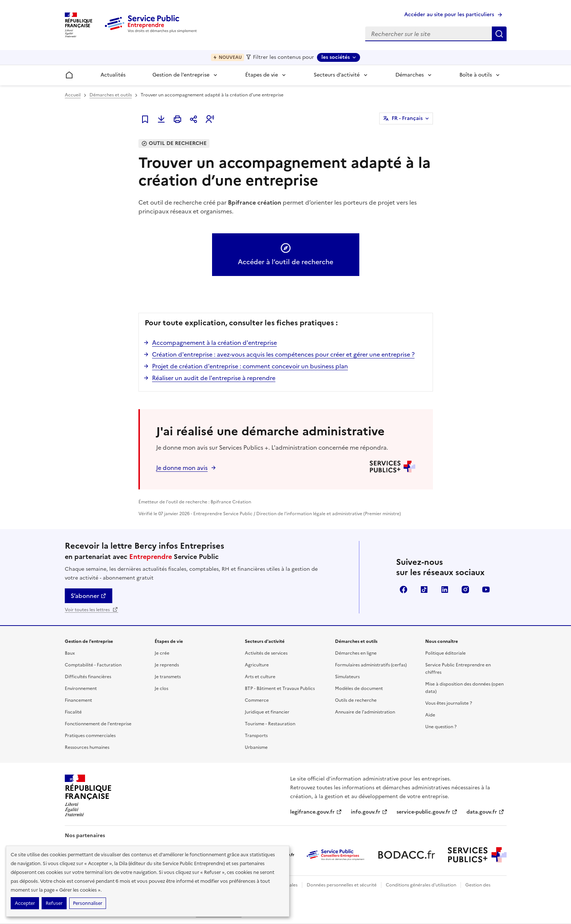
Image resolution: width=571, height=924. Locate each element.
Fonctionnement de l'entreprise (98, 724)
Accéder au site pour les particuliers (449, 15)
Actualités (113, 75)
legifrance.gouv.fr (316, 812)
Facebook (403, 590)
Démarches (410, 75)
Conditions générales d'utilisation (421, 885)
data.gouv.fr (485, 812)
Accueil (73, 95)
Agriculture (257, 665)
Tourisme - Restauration (270, 724)
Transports (256, 736)
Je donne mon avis (182, 468)
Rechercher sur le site (499, 34)
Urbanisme (256, 747)
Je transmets (168, 677)
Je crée (162, 653)
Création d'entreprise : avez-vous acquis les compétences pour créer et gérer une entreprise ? (283, 354)
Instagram (465, 590)
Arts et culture (260, 677)
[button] (210, 119)
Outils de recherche (356, 700)
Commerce (257, 700)
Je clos (161, 688)
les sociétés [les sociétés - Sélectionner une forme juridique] (336, 57)
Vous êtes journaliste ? (449, 703)
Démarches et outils (111, 95)
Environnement (81, 688)
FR (407, 118)
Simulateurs (347, 677)
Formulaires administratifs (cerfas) (371, 665)
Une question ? (441, 727)
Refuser (54, 903)
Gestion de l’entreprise (181, 75)
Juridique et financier (267, 712)
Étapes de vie (262, 75)
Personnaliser (88, 903)
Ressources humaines (87, 747)
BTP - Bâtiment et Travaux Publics (280, 688)
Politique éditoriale (445, 653)
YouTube (486, 590)
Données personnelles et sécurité (342, 885)
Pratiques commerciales (90, 736)
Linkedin (445, 590)
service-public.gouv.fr (427, 812)
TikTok (424, 590)
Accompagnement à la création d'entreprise (214, 343)
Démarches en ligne (356, 653)
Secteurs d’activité (337, 75)
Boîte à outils (476, 75)
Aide (430, 715)
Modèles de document (359, 688)
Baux (70, 653)
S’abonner (89, 596)
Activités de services (266, 653)
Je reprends (167, 665)
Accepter (25, 903)
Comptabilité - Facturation (93, 665)
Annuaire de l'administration (365, 712)
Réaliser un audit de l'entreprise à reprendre (214, 378)
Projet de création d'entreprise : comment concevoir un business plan (250, 366)
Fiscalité (73, 712)
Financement (78, 700)
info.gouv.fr (369, 812)
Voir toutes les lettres (91, 610)
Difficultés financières (88, 677)
